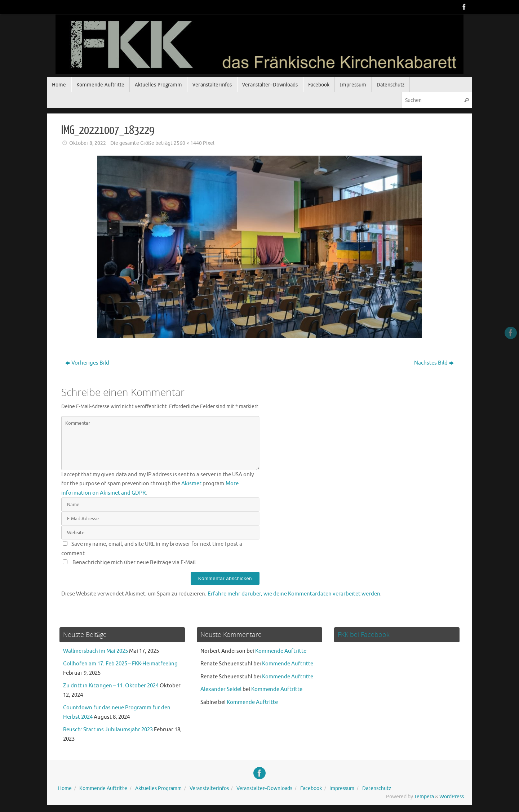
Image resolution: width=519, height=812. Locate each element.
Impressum (342, 788)
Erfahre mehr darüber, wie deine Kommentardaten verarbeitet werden (294, 594)
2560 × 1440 (188, 143)
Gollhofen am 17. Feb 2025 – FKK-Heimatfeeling (120, 664)
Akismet (191, 484)
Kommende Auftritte (281, 651)
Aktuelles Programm (158, 788)
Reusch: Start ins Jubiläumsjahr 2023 (108, 730)
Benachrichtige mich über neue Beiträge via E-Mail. (135, 563)
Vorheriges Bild (87, 363)
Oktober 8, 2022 (88, 143)
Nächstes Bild (434, 363)
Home (65, 788)
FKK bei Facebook (364, 634)
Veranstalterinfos (209, 788)
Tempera (424, 797)
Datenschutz (377, 788)
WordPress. (452, 797)
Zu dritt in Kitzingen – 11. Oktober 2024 (111, 686)
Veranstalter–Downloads (264, 788)
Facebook (311, 788)
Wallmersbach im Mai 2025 (96, 651)
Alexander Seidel (221, 689)
